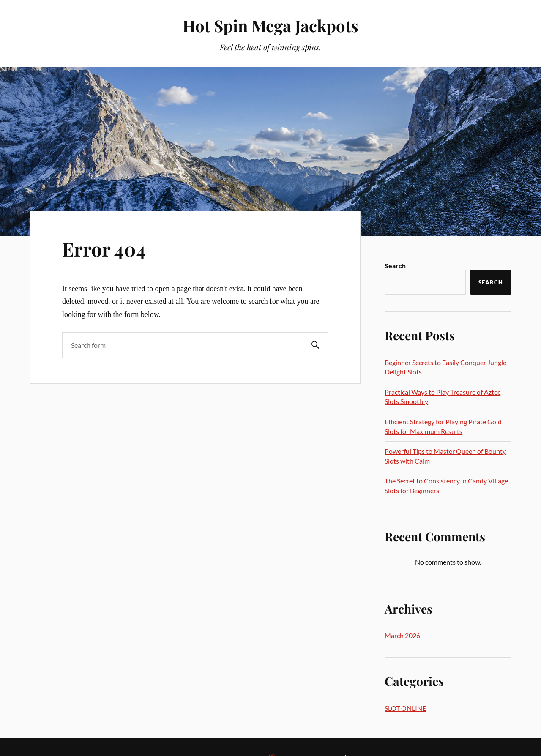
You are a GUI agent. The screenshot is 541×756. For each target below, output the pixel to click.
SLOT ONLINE (405, 708)
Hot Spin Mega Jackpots (270, 26)
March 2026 (402, 635)
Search (395, 266)
